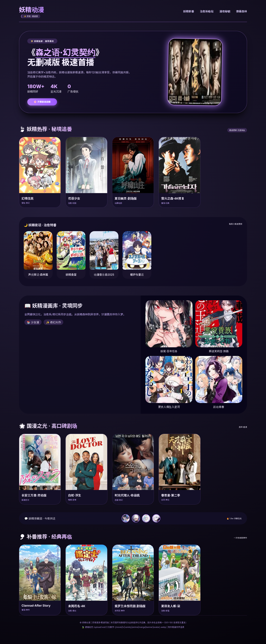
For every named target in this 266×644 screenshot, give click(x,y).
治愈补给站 (206, 11)
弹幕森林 (242, 11)
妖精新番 (188, 11)
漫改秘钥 (224, 11)
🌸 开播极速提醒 (42, 102)
